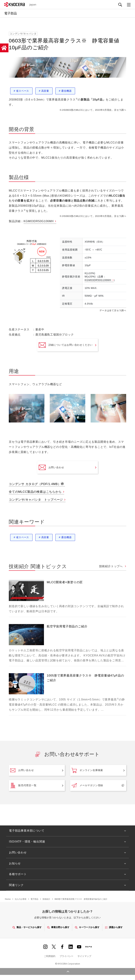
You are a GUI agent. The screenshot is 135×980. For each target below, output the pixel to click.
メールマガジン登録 (87, 785)
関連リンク (16, 885)
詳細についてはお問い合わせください (66, 345)
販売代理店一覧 (23, 785)
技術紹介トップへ (111, 566)
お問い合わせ (51, 467)
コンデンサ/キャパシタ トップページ (36, 500)
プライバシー (66, 956)
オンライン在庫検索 (87, 770)
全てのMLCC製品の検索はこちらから (35, 492)
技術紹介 (46, 899)
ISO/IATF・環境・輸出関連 (27, 842)
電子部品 (34, 899)
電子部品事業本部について (27, 831)
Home (8, 899)
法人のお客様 (21, 899)
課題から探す (114, 927)
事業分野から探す (58, 927)
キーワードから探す (87, 927)
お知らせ (15, 863)
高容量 (44, 91)
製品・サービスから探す (27, 927)
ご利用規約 (50, 956)
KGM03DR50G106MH (39, 221)
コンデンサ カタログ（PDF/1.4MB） (35, 484)
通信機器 (65, 91)
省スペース (21, 91)
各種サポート (18, 874)
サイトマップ (84, 956)
